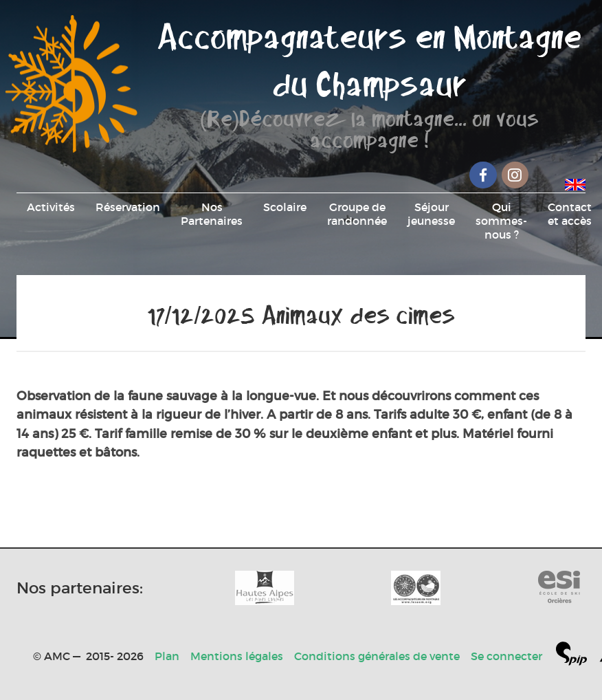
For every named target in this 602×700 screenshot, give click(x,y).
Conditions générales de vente (377, 656)
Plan (167, 656)
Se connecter (506, 656)
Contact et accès (570, 214)
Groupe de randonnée (357, 214)
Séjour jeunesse (431, 214)
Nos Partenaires (212, 214)
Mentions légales (237, 656)
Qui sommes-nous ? (501, 221)
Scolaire (285, 207)
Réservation (128, 207)
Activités (51, 207)
